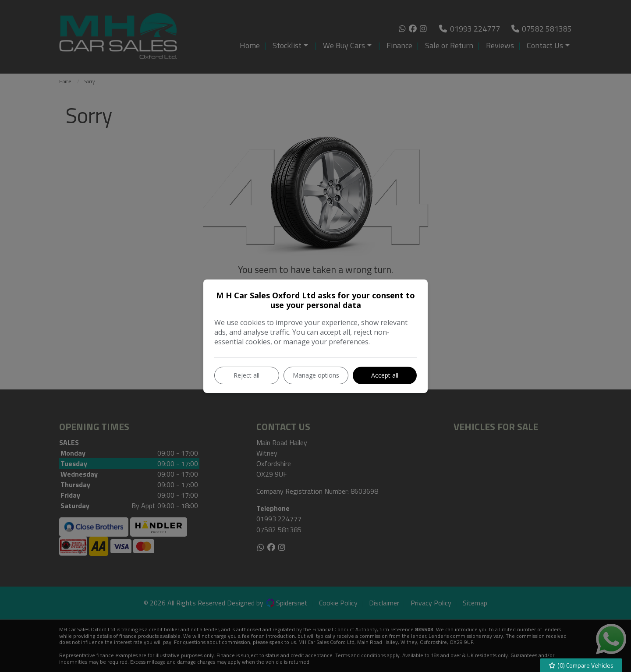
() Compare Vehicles (581, 665)
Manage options (316, 375)
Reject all (246, 375)
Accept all (385, 375)
